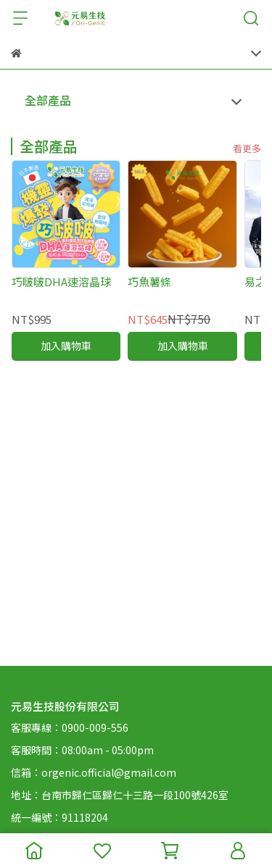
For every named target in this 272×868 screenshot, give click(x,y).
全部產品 (48, 100)
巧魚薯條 (149, 281)
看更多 (247, 148)
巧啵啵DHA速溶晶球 (61, 281)
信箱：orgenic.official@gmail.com (94, 772)
